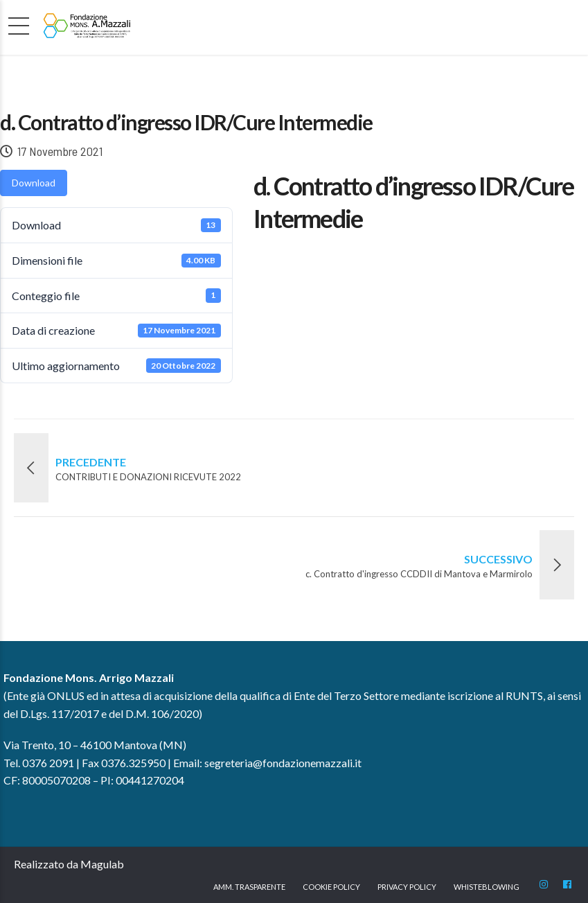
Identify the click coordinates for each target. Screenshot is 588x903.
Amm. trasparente (249, 887)
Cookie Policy (331, 887)
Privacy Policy (407, 887)
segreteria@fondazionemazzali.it (283, 763)
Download (34, 183)
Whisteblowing (487, 887)
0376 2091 (48, 763)
